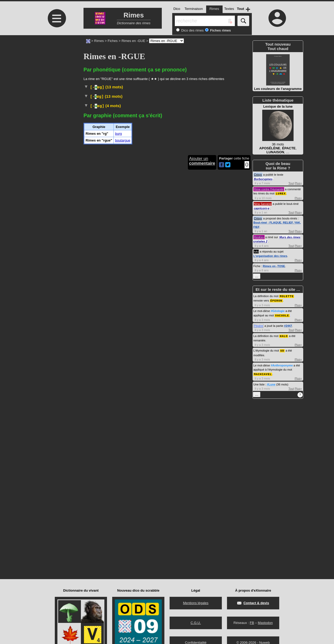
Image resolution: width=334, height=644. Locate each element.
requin (124, 107)
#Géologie (278, 310)
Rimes (99, 41)
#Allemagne (195, 153)
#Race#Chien (174, 153)
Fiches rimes (220, 30)
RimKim (259, 237)
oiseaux (177, 96)
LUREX (281, 193)
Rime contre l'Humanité (269, 189)
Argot (141, 177)
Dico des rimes (192, 30)
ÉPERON (276, 300)
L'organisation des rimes (270, 256)
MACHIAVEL (263, 372)
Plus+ (298, 183)
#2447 (288, 325)
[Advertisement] (56, 79)
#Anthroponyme (282, 364)
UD (282, 349)
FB (252, 623)
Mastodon (265, 623)
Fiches (113, 41)
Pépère (258, 325)
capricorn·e (262, 208)
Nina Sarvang (263, 204)
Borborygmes (263, 179)
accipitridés (217, 96)
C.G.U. (196, 623)
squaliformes (178, 107)
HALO (284, 335)
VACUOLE (282, 314)
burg (118, 223)
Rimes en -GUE (133, 41)
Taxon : (189, 101)
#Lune (271, 383)
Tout (291, 183)
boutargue (123, 230)
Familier (148, 189)
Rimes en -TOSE (274, 266)
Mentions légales (196, 603)
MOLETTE (287, 296)
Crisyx (258, 175)
